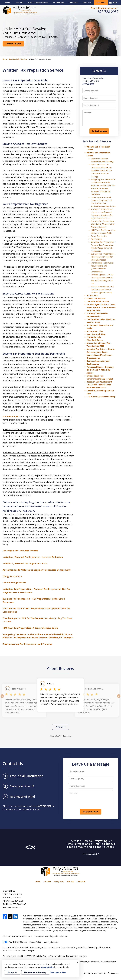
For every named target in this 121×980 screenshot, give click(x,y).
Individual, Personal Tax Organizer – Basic (25, 563)
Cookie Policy (35, 942)
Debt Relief (74, 3)
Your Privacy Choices (15, 942)
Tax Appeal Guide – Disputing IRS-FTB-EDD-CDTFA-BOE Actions (100, 370)
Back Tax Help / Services (38, 3)
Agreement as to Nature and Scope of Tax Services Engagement (36, 570)
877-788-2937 (108, 12)
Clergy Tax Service (12, 576)
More (115, 3)
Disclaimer (47, 882)
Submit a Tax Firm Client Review (61, 736)
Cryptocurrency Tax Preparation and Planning (27, 644)
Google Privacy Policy (52, 956)
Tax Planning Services (14, 583)
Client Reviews (61, 669)
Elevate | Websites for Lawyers (101, 973)
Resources (87, 3)
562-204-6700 (17, 901)
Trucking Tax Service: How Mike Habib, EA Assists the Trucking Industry (102, 224)
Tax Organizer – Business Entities (20, 551)
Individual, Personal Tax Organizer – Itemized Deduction (33, 557)
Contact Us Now (13, 44)
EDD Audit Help (94, 337)
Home (7, 3)
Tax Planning (96, 239)
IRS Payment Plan (95, 331)
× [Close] (77, 962)
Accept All (12, 972)
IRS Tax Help (92, 295)
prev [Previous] (2, 698)
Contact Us (101, 3)
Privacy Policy (59, 882)
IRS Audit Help (58, 3)
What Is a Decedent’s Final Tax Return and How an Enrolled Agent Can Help (102, 290)
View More (61, 727)
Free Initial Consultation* (105, 8)
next (119, 698)
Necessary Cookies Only (35, 972)
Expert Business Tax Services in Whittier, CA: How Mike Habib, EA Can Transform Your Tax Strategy (101, 170)
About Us (20, 3)
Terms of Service (73, 956)
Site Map (71, 882)
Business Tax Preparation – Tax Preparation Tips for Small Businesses (103, 257)
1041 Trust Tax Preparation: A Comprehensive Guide (30, 628)
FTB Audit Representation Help (101, 397)
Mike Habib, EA (11, 416)
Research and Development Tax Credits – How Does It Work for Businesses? (99, 385)
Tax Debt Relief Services (98, 301)
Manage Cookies (51, 942)
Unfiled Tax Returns (96, 298)
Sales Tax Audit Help (96, 334)
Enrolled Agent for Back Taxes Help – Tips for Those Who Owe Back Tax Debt (101, 307)
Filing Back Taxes (95, 340)
